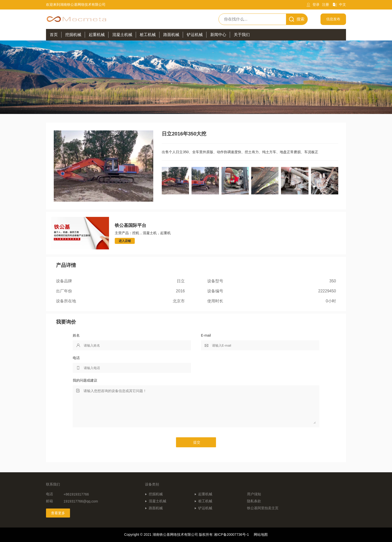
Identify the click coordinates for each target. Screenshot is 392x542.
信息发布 (333, 19)
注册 (325, 4)
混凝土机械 (157, 501)
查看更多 (58, 513)
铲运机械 (205, 508)
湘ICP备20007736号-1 (231, 535)
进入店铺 (125, 241)
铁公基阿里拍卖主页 (263, 508)
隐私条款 (254, 501)
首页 (54, 35)
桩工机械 (205, 501)
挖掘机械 (156, 494)
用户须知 (254, 494)
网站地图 (261, 535)
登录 (316, 4)
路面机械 (156, 508)
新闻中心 (218, 35)
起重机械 (205, 494)
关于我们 (242, 35)
